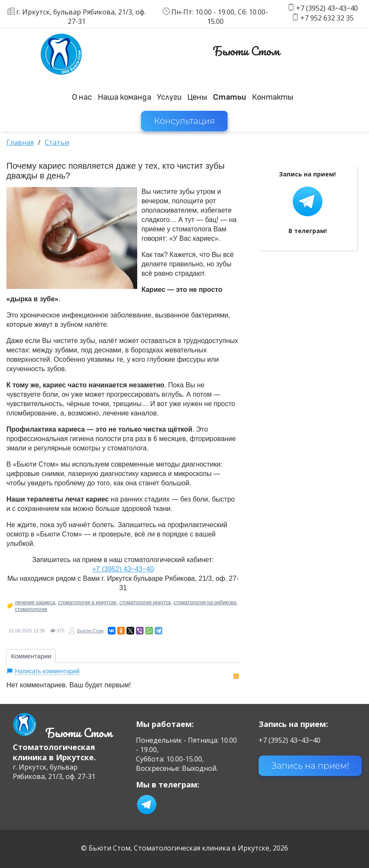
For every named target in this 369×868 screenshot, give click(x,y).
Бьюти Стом (90, 631)
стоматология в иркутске (87, 603)
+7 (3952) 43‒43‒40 (327, 8)
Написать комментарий (47, 671)
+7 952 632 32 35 (327, 18)
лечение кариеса (35, 603)
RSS (236, 676)
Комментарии (31, 656)
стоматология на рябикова (205, 603)
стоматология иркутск (145, 603)
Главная (20, 142)
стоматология (31, 609)
